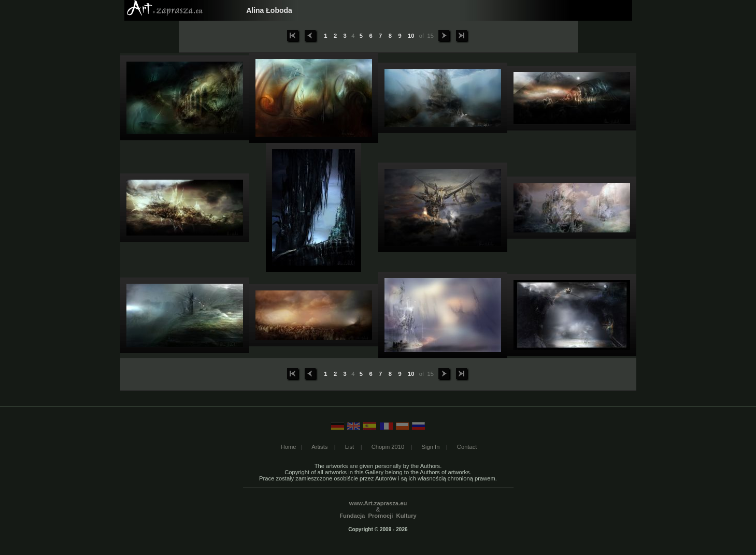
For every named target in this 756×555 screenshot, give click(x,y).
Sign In (431, 447)
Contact (467, 447)
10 (411, 36)
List (350, 447)
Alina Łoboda (269, 10)
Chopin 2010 (388, 447)
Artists (319, 447)
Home (289, 447)
